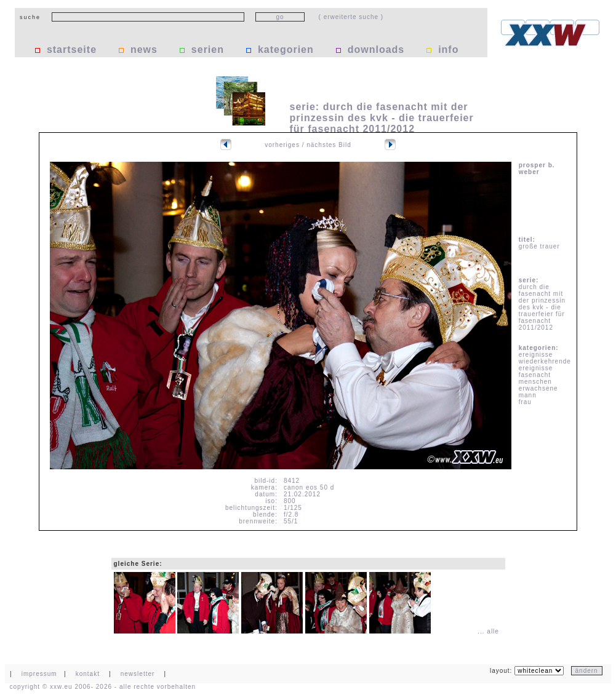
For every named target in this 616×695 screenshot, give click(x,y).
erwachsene (538, 388)
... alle (488, 631)
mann (528, 395)
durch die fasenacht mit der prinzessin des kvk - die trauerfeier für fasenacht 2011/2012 (542, 307)
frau (525, 402)
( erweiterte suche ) (351, 17)
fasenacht (535, 375)
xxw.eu (61, 687)
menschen (535, 382)
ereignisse (536, 355)
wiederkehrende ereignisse (545, 365)
